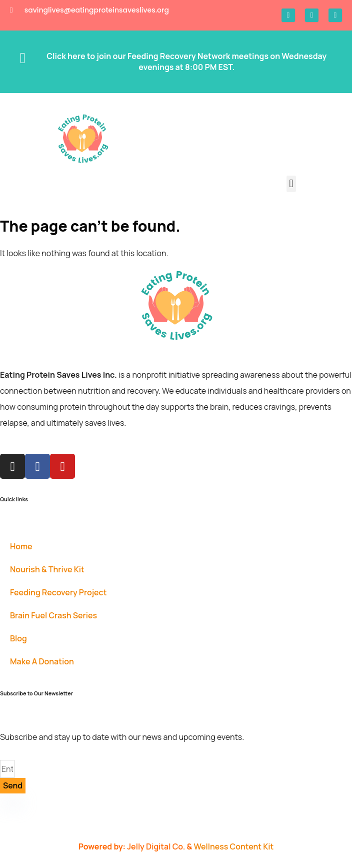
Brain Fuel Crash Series (53, 615)
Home (21, 546)
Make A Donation (42, 661)
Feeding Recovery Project (58, 592)
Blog (18, 638)
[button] (291, 184)
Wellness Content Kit (233, 846)
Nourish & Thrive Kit (47, 569)
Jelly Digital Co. (157, 846)
